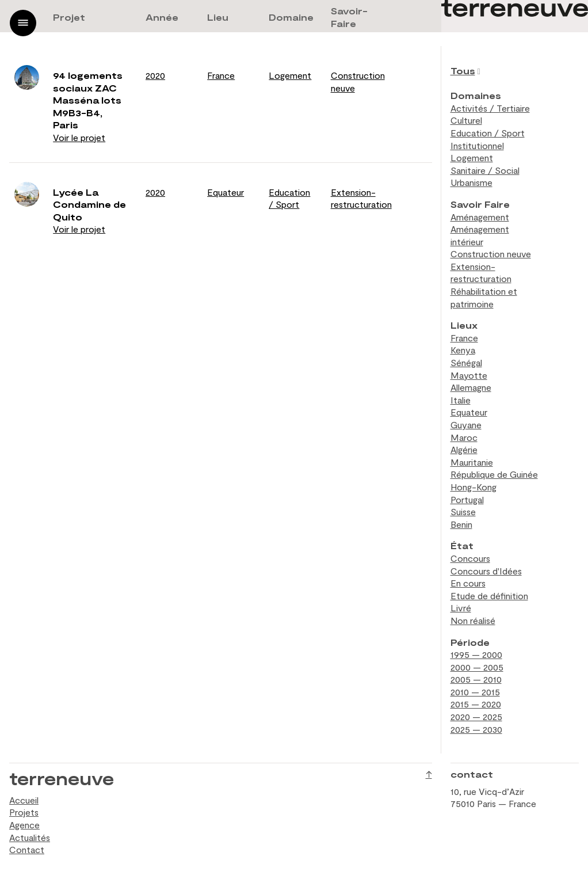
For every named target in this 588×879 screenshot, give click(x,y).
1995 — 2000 (476, 654)
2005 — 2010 (476, 679)
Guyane (466, 425)
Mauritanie (472, 462)
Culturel (466, 120)
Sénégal (466, 362)
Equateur (226, 192)
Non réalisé (473, 620)
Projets (24, 812)
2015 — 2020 (476, 704)
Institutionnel (477, 145)
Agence (24, 825)
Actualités (30, 837)
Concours (470, 558)
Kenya (463, 350)
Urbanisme (471, 182)
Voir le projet (79, 137)
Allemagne (471, 387)
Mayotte (469, 375)
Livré (461, 608)
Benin (461, 524)
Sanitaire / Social (485, 170)
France (221, 75)
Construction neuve (491, 254)
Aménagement (480, 217)
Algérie (464, 449)
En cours (468, 583)
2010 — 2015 (475, 692)
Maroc (464, 437)
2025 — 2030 (476, 729)
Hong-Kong (474, 487)
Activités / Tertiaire (490, 108)
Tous (463, 71)
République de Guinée (494, 474)
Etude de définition (489, 595)
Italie (461, 400)
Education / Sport (488, 133)
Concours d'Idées (486, 571)
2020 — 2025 (476, 716)
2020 (155, 75)
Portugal (467, 499)
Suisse (463, 511)
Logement (290, 75)
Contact (27, 849)
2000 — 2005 (477, 667)
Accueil (24, 800)
